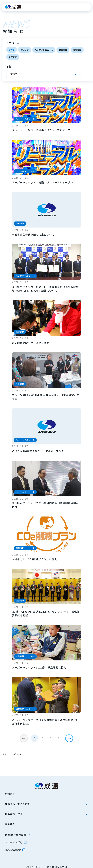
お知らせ (25, 50)
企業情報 (63, 50)
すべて (12, 50)
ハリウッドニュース (44, 50)
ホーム (5, 754)
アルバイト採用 (14, 842)
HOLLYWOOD (13, 850)
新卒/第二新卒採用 (16, 835)
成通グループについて (17, 804)
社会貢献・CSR (14, 814)
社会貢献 (77, 50)
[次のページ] (69, 738)
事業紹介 (10, 824)
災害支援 (13, 57)
